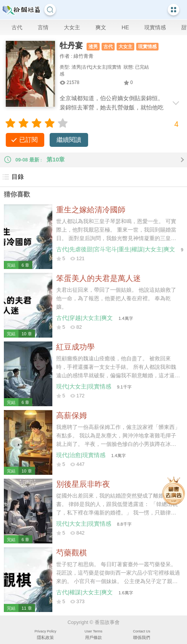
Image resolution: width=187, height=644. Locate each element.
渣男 (93, 47)
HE (125, 27)
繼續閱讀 (69, 140)
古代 (17, 27)
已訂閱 (28, 140)
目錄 (13, 177)
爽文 (101, 27)
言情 (43, 27)
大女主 (72, 27)
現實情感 (155, 27)
